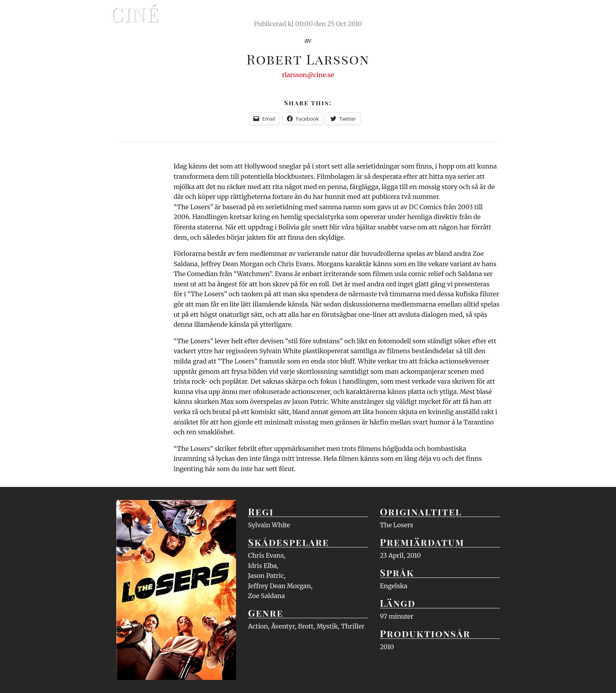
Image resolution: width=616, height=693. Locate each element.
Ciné (135, 14)
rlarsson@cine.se (308, 75)
